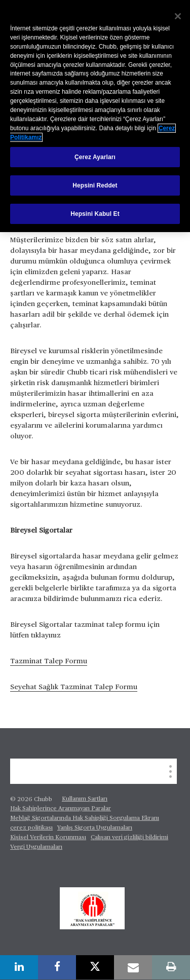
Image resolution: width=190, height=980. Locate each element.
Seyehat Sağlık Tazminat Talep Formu (74, 687)
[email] (133, 967)
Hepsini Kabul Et (95, 214)
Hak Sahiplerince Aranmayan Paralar (61, 809)
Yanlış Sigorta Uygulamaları (95, 828)
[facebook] (57, 967)
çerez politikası (31, 828)
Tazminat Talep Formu (49, 661)
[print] (171, 967)
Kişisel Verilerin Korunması (48, 838)
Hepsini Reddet (95, 185)
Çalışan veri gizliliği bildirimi (129, 838)
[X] (95, 967)
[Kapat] (178, 16)
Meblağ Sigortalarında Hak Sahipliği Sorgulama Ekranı (85, 818)
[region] (95, 116)
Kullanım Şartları (85, 799)
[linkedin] (19, 967)
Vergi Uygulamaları (36, 847)
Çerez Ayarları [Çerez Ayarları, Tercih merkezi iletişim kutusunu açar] (95, 157)
